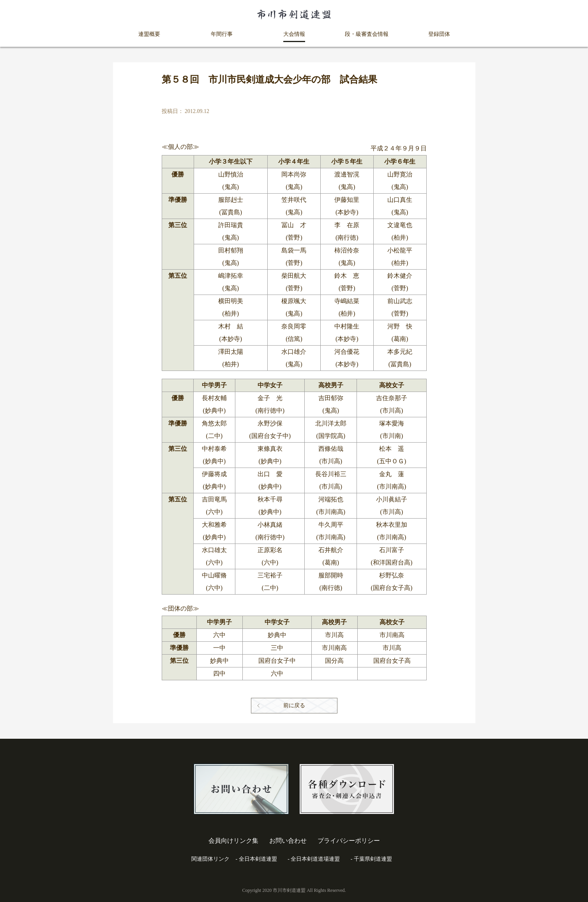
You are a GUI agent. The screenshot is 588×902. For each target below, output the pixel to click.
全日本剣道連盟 (258, 859)
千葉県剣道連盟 (373, 859)
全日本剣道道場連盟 (315, 859)
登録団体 (439, 34)
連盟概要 (149, 34)
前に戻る (294, 705)
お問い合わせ (288, 841)
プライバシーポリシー (349, 841)
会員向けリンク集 (233, 841)
